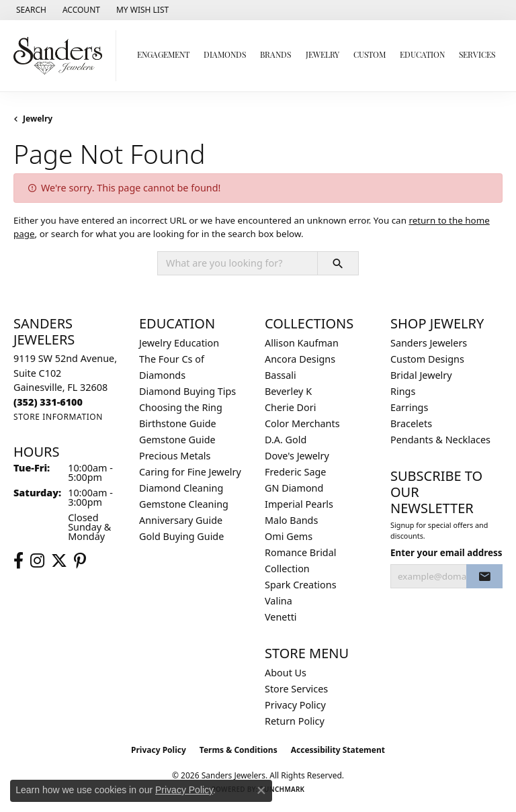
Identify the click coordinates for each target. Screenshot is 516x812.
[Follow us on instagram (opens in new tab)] (37, 561)
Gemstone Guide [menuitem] (177, 440)
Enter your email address (446, 553)
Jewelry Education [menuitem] (179, 343)
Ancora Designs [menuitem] (300, 359)
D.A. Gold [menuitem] (286, 440)
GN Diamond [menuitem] (294, 488)
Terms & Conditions (239, 750)
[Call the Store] (48, 402)
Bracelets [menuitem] (411, 423)
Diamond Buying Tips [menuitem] (187, 391)
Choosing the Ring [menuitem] (181, 407)
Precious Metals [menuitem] (175, 456)
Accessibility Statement (338, 750)
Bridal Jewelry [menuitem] (421, 375)
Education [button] (422, 56)
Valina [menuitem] (278, 601)
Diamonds (225, 56)
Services (477, 56)
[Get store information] (58, 417)
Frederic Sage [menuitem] (295, 472)
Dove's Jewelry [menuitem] (297, 456)
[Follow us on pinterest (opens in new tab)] (80, 561)
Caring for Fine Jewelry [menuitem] (190, 472)
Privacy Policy (295, 705)
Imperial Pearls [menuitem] (299, 504)
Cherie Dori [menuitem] (291, 407)
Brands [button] (275, 56)
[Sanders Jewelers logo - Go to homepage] (61, 56)
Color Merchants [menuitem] (302, 423)
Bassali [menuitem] (281, 375)
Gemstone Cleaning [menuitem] (184, 504)
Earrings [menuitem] (409, 407)
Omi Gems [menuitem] (289, 536)
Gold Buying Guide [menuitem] (181, 536)
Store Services (296, 689)
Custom (370, 56)
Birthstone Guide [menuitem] (178, 423)
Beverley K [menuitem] (288, 391)
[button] (30, 10)
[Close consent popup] (261, 791)
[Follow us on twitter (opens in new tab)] (59, 561)
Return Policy (295, 721)
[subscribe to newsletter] (484, 576)
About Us (286, 673)
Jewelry (38, 119)
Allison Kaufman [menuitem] (302, 343)
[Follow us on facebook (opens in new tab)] (18, 561)
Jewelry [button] (322, 56)
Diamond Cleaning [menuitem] (181, 488)
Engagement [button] (163, 56)
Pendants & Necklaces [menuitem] (440, 440)
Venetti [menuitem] (281, 617)
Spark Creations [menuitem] (301, 585)
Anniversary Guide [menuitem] (181, 520)
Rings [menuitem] (403, 391)
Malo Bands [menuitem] (291, 520)
